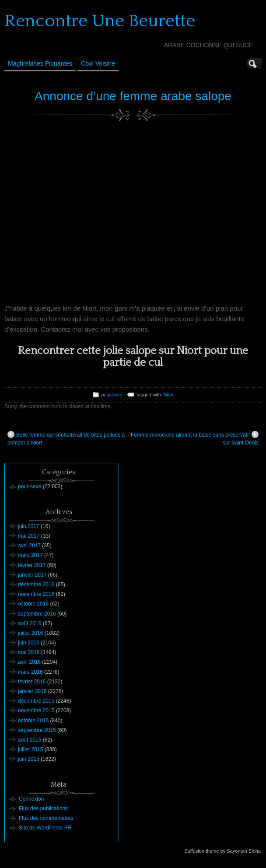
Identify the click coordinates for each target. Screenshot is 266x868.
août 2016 (30, 623)
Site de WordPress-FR (45, 828)
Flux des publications (43, 808)
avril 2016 (29, 662)
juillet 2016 (30, 633)
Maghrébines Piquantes (40, 63)
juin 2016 (29, 643)
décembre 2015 (36, 701)
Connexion (31, 799)
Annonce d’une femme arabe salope (133, 96)
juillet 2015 (30, 749)
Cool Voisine (98, 63)
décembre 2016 (36, 584)
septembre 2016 (37, 614)
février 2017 (32, 565)
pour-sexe (112, 395)
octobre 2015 (33, 721)
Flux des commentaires (46, 818)
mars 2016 (30, 672)
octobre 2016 (33, 604)
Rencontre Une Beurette (100, 21)
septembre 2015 (37, 730)
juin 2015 (29, 759)
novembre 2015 (36, 710)
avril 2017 (29, 546)
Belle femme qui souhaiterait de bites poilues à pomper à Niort (66, 438)
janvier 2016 (32, 691)
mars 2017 (30, 555)
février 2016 (32, 682)
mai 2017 (29, 536)
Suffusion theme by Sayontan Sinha (222, 851)
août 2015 (30, 740)
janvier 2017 (32, 575)
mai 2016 (29, 652)
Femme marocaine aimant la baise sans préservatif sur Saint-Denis (195, 438)
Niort (169, 395)
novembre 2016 (36, 594)
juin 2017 (29, 526)
